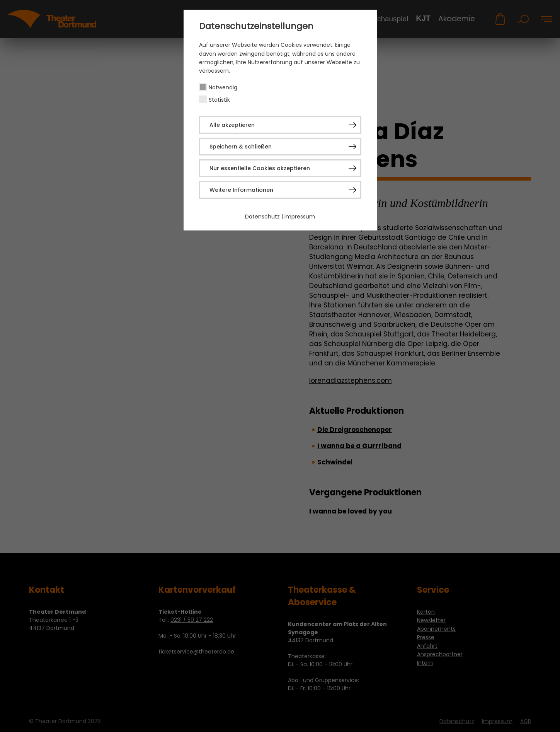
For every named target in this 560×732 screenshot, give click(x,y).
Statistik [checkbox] (219, 100)
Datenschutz (262, 217)
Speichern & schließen (241, 147)
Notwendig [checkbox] (223, 87)
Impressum (300, 217)
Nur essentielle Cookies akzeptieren (260, 168)
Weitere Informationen (241, 190)
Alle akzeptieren (232, 125)
